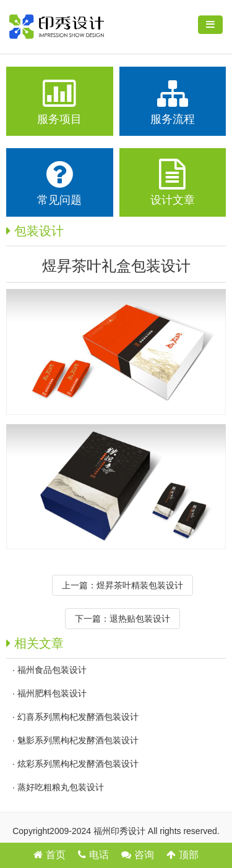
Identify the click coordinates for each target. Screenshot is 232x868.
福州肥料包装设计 (52, 693)
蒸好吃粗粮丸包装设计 (61, 787)
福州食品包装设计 (52, 670)
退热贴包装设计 (140, 619)
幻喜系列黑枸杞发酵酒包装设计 (78, 717)
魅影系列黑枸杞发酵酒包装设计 (78, 740)
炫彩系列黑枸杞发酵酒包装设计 (78, 764)
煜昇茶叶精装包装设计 (140, 585)
